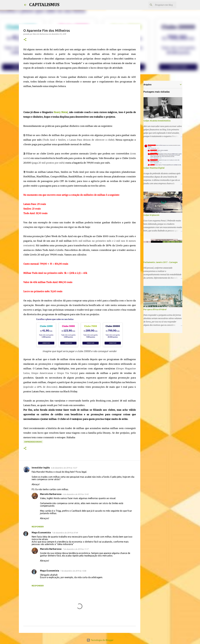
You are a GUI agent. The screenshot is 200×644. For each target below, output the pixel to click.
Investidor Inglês (41, 468)
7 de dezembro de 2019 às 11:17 (75, 549)
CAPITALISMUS (44, 5)
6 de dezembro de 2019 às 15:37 (64, 468)
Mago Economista (41, 532)
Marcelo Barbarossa (51, 494)
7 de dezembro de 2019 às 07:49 (65, 533)
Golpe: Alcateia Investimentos (157, 121)
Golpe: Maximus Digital (154, 168)
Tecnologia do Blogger (100, 640)
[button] (25, 40)
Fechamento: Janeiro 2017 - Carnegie (160, 262)
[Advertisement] (80, 101)
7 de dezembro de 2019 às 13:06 (73, 571)
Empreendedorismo (33, 442)
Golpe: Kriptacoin (151, 215)
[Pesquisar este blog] (162, 5)
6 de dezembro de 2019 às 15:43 (75, 494)
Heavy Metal (61, 112)
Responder (38, 527)
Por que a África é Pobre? (155, 309)
